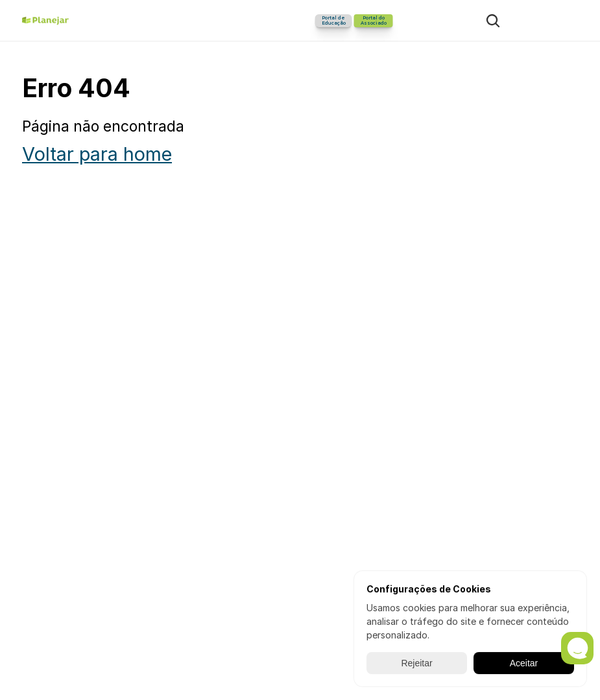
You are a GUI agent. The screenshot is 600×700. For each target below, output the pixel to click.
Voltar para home (97, 154)
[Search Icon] (493, 21)
